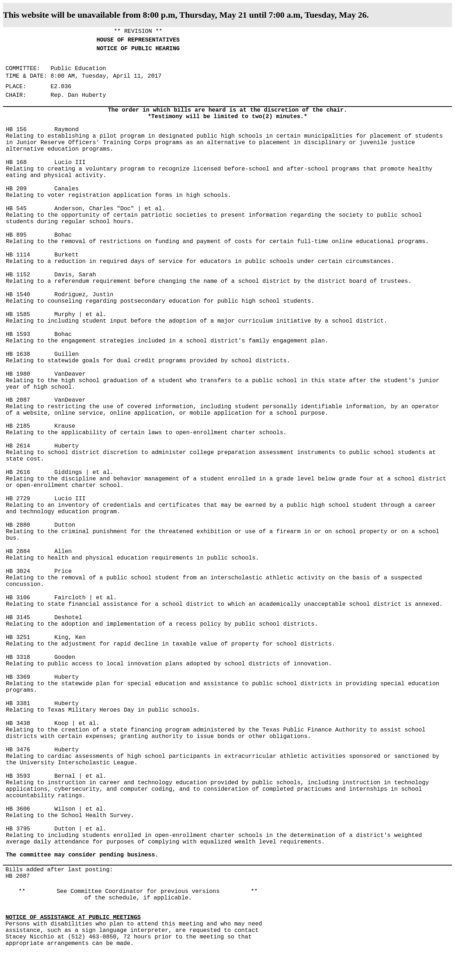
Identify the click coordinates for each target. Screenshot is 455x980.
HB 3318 (18, 657)
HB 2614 (18, 446)
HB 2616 (18, 472)
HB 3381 (18, 704)
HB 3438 (18, 724)
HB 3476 (18, 750)
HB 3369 (18, 677)
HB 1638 (18, 354)
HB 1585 (18, 315)
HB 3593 (18, 776)
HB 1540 (18, 295)
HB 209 (16, 189)
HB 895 (16, 235)
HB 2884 (18, 552)
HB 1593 (18, 334)
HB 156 (16, 130)
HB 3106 (18, 598)
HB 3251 (18, 638)
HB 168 (16, 163)
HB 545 (16, 209)
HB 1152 (18, 275)
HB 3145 (18, 618)
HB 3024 (18, 571)
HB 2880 (18, 525)
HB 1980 (18, 374)
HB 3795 (18, 829)
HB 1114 (18, 255)
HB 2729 (18, 499)
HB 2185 (18, 426)
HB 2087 (18, 400)
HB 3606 (18, 809)
